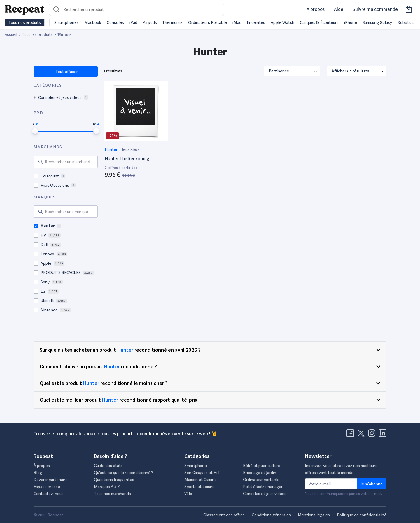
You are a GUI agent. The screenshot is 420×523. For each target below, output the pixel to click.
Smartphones (66, 22)
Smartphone (196, 466)
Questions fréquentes (114, 480)
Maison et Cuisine (201, 480)
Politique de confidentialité (362, 515)
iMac (237, 22)
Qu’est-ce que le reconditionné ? (124, 473)
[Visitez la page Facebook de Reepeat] (351, 435)
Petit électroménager (263, 487)
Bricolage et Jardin (260, 473)
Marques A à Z (107, 487)
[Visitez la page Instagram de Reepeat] (373, 435)
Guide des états (108, 466)
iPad (133, 22)
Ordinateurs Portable (208, 22)
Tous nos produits (25, 22)
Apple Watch (282, 22)
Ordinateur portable (261, 480)
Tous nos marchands (112, 494)
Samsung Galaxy (377, 22)
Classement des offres (224, 515)
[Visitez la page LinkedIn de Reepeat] (383, 435)
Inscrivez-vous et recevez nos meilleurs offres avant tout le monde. (341, 469)
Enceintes (256, 22)
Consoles (115, 22)
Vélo (188, 494)
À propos (316, 9)
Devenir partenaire (51, 480)
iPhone (351, 22)
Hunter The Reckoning (127, 159)
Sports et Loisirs (199, 487)
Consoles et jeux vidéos (265, 494)
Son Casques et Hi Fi (203, 473)
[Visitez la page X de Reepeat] (362, 435)
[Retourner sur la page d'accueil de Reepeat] (24, 9)
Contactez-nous (49, 494)
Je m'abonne (372, 484)
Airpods (150, 22)
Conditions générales (271, 515)
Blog (38, 473)
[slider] (35, 131)
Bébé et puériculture (262, 466)
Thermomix (172, 22)
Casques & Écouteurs (319, 22)
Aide (339, 9)
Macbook (93, 22)
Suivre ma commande (375, 9)
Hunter (112, 149)
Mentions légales (314, 515)
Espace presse (47, 487)
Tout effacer (66, 72)
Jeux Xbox (131, 149)
